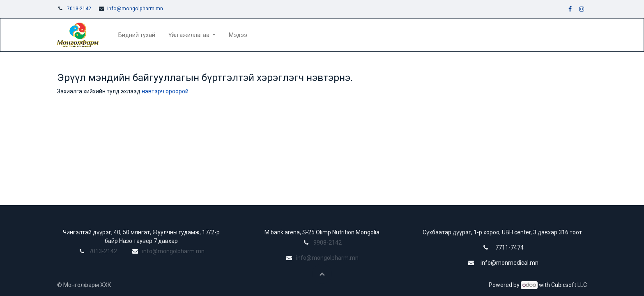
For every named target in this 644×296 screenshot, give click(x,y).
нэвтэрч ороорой (165, 91)
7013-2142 (79, 9)
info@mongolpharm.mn (135, 9)
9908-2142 (328, 243)
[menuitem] (137, 35)
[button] (322, 274)
